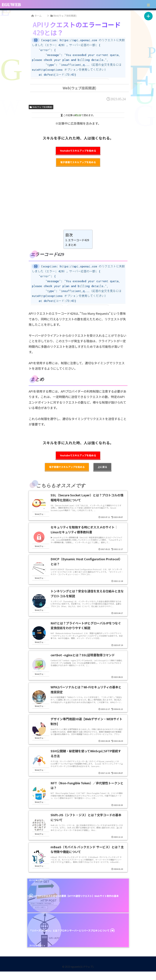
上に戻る (102, 467)
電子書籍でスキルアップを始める (78, 162)
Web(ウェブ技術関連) (41, 107)
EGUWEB (11, 4)
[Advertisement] (78, 201)
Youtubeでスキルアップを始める (78, 151)
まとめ (72, 245)
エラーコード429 (79, 240)
